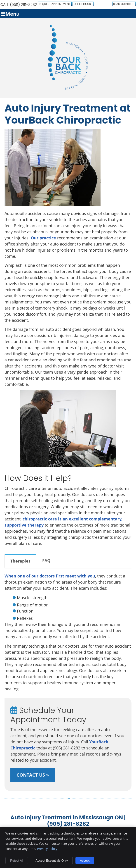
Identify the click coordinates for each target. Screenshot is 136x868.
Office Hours (83, 4)
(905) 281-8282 (23, 5)
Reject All (17, 861)
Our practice (43, 238)
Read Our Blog (124, 4)
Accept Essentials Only (52, 861)
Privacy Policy (47, 849)
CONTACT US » (33, 775)
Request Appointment (55, 4)
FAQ (46, 561)
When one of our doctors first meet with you (50, 576)
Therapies (20, 561)
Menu (10, 14)
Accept (85, 861)
